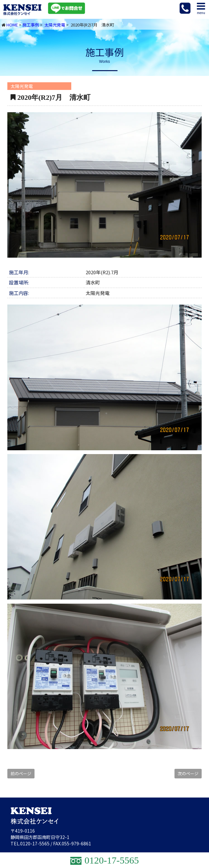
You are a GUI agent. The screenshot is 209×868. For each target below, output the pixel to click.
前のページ (21, 773)
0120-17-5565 (35, 843)
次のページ (188, 773)
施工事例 (31, 25)
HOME (12, 25)
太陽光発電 (55, 25)
